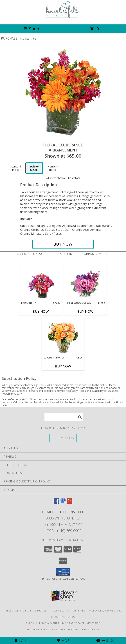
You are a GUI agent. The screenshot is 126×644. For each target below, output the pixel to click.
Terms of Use (90, 629)
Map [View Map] (63, 640)
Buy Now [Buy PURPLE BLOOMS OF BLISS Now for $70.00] (85, 311)
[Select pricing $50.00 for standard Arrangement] (16, 168)
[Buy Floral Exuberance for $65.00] (63, 244)
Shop (31, 29)
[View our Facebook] (57, 502)
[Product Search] (64, 417)
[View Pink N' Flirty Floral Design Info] (41, 282)
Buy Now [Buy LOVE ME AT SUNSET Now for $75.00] (63, 366)
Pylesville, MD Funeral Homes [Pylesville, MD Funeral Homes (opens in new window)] (25, 611)
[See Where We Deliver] (63, 438)
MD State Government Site (81, 623)
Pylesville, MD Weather (43, 623)
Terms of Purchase (64, 629)
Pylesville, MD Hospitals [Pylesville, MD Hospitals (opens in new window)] (68, 611)
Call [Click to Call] (21, 640)
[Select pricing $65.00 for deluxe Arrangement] (34, 168)
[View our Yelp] (69, 502)
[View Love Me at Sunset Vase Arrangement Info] (63, 337)
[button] (63, 572)
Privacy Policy (37, 629)
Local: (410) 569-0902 (63, 531)
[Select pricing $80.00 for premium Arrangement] (53, 168)
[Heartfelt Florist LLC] (63, 19)
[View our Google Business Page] (63, 502)
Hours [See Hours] (105, 640)
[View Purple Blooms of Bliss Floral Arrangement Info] (85, 282)
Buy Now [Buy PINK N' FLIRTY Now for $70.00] (41, 311)
